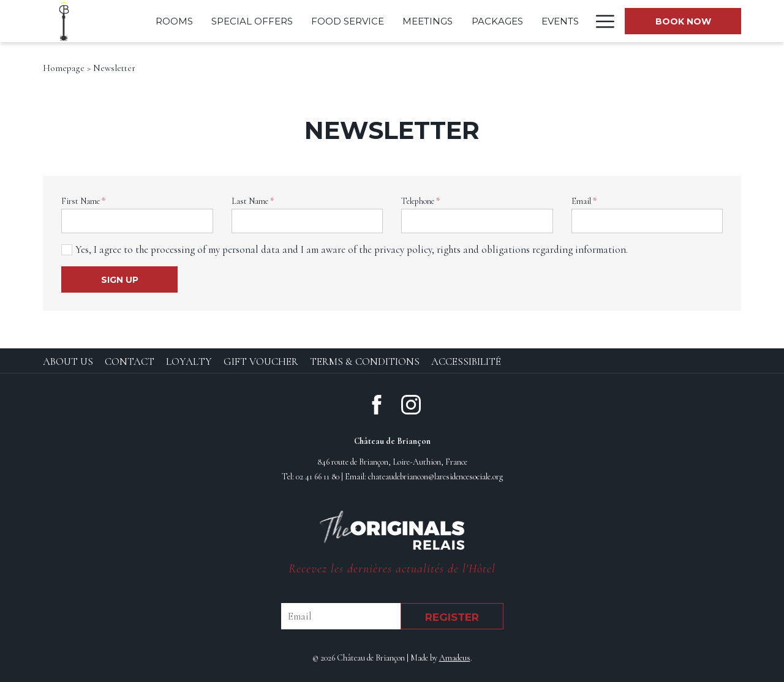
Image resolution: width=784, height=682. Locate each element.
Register (452, 617)
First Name (83, 201)
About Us (68, 362)
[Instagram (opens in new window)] (411, 403)
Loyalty (189, 362)
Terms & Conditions (365, 362)
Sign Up (120, 280)
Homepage (64, 68)
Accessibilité (466, 362)
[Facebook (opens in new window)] (377, 403)
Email (584, 201)
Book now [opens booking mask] (683, 21)
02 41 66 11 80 (318, 477)
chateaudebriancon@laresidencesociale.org (435, 477)
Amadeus (455, 658)
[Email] (341, 616)
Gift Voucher (261, 362)
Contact (130, 362)
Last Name (253, 201)
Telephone (420, 201)
